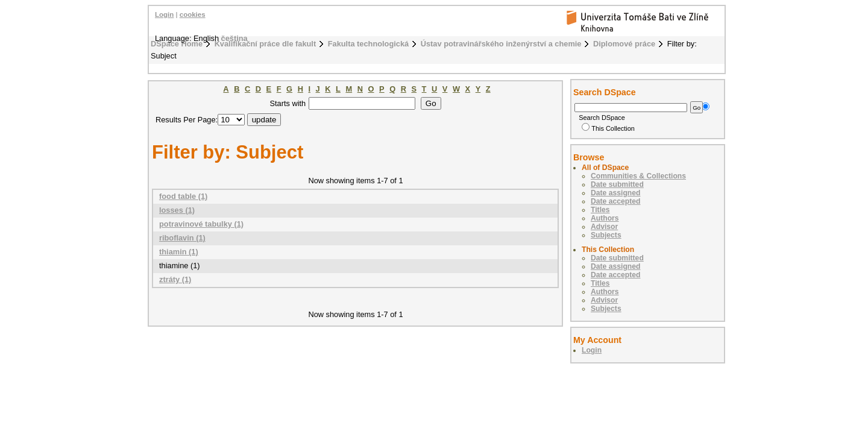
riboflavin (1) (182, 238)
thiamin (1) (179, 252)
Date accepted (615, 201)
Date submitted (617, 184)
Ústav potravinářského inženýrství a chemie (501, 44)
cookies (193, 14)
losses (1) (177, 210)
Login (164, 14)
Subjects (606, 235)
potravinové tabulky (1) (201, 224)
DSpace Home (177, 44)
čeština (234, 38)
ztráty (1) (175, 279)
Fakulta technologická (368, 44)
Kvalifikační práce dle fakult (266, 44)
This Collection (608, 128)
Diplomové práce (624, 44)
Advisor (604, 227)
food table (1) (183, 196)
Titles (600, 210)
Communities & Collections (638, 176)
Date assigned (615, 193)
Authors (605, 218)
